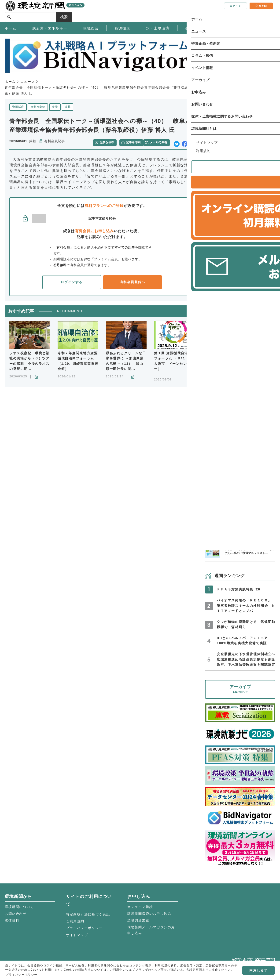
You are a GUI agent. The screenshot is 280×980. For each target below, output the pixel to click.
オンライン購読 (140, 907)
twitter (177, 141)
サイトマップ (77, 935)
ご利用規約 (75, 921)
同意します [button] (258, 970)
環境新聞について (19, 907)
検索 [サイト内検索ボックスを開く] (267, 11)
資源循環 (18, 107)
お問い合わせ (16, 914)
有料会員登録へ (133, 280)
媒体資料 (12, 920)
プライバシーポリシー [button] (22, 975)
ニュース (28, 82)
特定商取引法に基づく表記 (88, 914)
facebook (185, 141)
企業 (55, 107)
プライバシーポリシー (84, 928)
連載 (68, 107)
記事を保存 (110, 141)
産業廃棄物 (38, 107)
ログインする (72, 280)
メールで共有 (160, 141)
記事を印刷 (134, 141)
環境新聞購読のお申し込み (149, 914)
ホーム (10, 82)
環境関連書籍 (138, 920)
